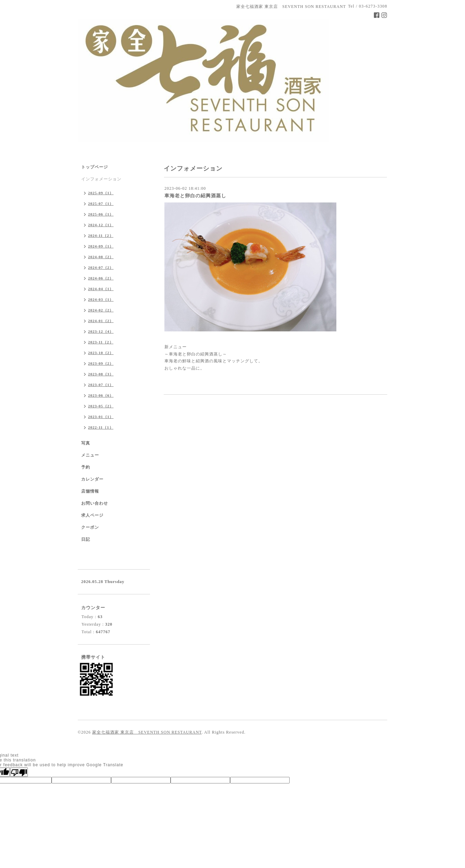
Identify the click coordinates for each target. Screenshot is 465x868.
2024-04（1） (101, 289)
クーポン (90, 527)
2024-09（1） (101, 246)
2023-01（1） (101, 417)
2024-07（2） (101, 267)
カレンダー (92, 479)
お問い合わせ (95, 503)
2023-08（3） (101, 374)
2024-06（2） (101, 278)
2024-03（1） (101, 299)
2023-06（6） (101, 395)
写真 (86, 443)
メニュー (90, 455)
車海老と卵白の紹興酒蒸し (195, 196)
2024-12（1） (101, 225)
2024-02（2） (101, 310)
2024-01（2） (101, 321)
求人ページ (92, 515)
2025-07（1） (101, 204)
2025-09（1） (101, 193)
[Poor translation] (19, 772)
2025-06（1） (101, 214)
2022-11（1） (101, 427)
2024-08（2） (101, 257)
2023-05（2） (101, 406)
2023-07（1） (101, 385)
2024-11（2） (101, 235)
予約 (86, 467)
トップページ (95, 167)
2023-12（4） (101, 331)
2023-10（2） (101, 353)
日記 (86, 539)
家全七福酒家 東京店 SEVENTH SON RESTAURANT (147, 732)
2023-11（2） (101, 342)
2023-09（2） (101, 363)
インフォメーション (101, 179)
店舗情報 (90, 491)
